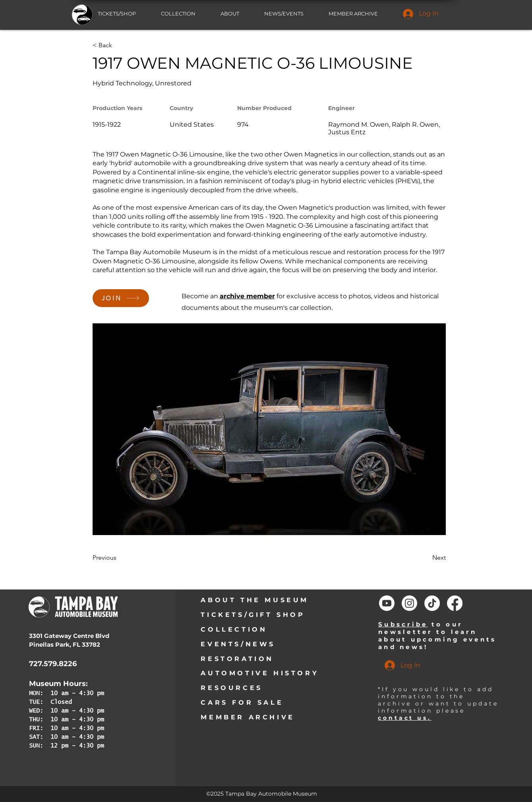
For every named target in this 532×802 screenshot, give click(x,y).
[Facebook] (455, 603)
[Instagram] (409, 603)
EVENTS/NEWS (238, 644)
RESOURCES (231, 688)
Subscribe (403, 624)
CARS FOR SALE (242, 702)
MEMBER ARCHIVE (248, 717)
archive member (247, 296)
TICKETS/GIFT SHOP (253, 615)
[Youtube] (387, 603)
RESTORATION (237, 659)
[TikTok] (432, 603)
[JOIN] (121, 298)
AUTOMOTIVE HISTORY (260, 673)
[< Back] (118, 45)
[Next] (426, 558)
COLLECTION (234, 629)
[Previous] (118, 558)
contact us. (405, 718)
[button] (290, 14)
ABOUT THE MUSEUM (255, 600)
